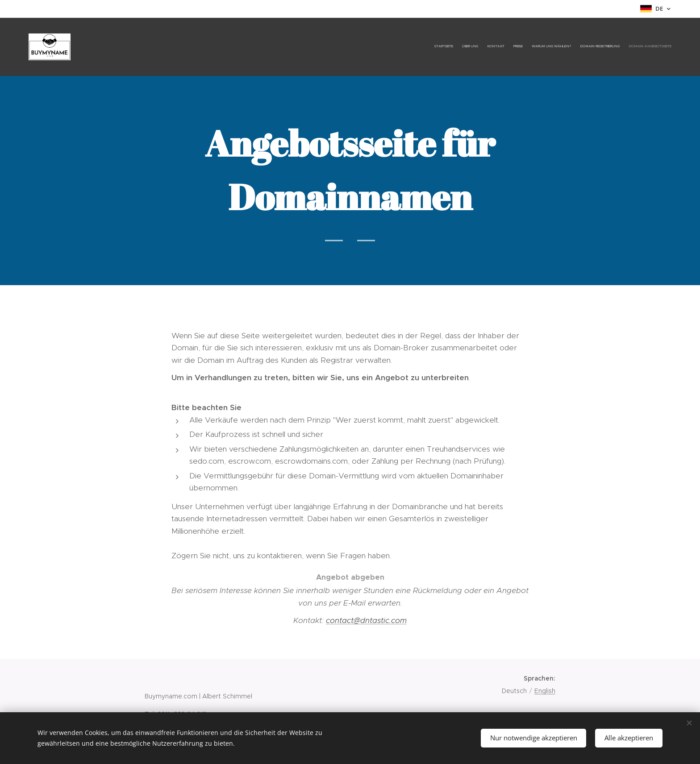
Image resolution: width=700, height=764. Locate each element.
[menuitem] (619, 47)
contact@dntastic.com (366, 620)
